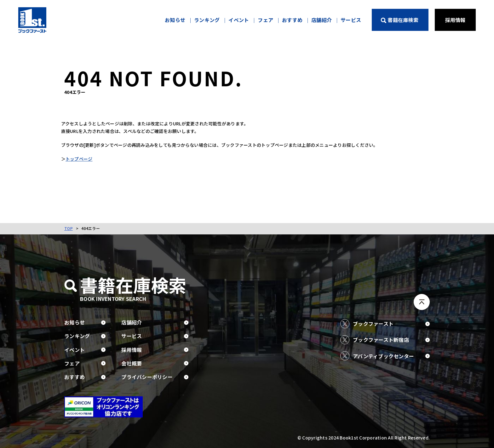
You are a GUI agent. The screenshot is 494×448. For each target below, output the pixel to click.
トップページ (82, 159)
